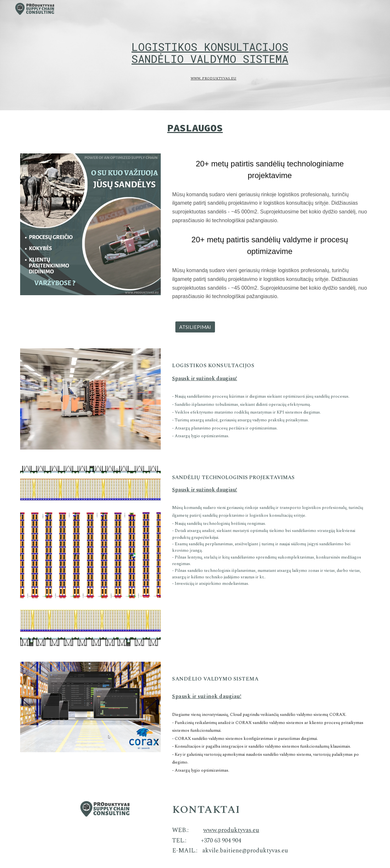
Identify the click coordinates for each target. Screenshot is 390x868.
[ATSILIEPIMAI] (195, 327)
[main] (210, 47)
